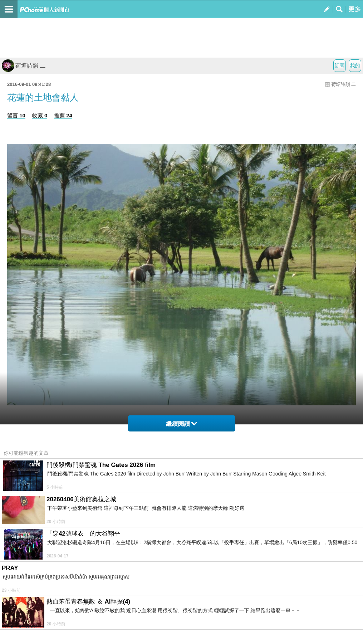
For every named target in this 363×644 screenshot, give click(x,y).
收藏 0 (40, 115)
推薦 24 (63, 115)
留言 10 (16, 115)
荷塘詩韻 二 (24, 66)
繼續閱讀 (181, 424)
